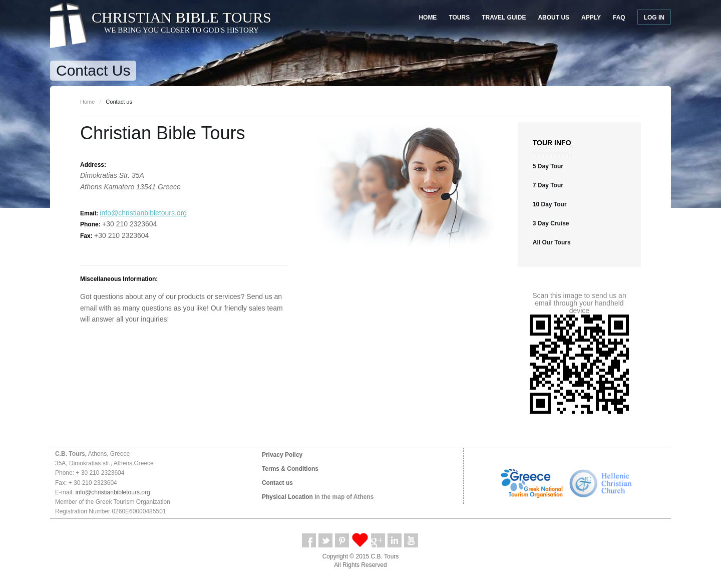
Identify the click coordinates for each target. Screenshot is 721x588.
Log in (654, 18)
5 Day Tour (548, 166)
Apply (591, 18)
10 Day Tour (550, 204)
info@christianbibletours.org (143, 213)
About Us (554, 18)
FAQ (619, 18)
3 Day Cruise (551, 223)
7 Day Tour (548, 185)
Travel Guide (504, 18)
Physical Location (287, 497)
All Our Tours (552, 242)
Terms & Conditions (290, 469)
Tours (459, 18)
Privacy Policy (282, 455)
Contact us (277, 483)
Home (428, 18)
